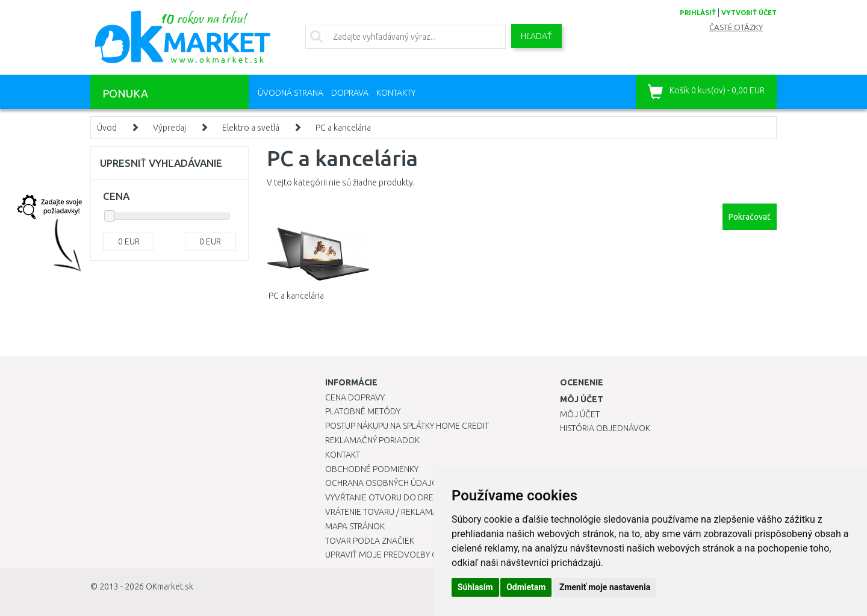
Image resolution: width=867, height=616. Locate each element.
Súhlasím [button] (475, 587)
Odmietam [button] (526, 587)
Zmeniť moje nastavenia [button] (605, 587)
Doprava (350, 93)
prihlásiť (698, 13)
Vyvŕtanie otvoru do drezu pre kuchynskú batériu (433, 497)
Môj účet (580, 414)
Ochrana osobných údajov (384, 483)
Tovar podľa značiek (370, 541)
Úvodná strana (291, 93)
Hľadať (536, 36)
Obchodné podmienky (372, 469)
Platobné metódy (363, 411)
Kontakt (343, 455)
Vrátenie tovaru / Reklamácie (387, 512)
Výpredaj (169, 128)
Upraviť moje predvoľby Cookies (396, 555)
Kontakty (396, 93)
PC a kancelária (343, 128)
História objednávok (605, 428)
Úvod (107, 128)
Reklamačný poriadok (372, 440)
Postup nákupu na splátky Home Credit (407, 426)
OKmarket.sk (169, 586)
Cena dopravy (355, 397)
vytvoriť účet (749, 13)
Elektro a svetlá (251, 128)
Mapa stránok (355, 526)
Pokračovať (750, 217)
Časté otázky (736, 27)
